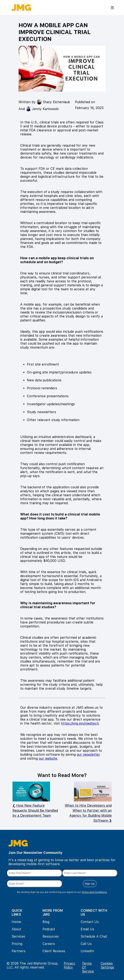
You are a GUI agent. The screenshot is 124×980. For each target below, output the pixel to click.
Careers (49, 944)
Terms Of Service (88, 967)
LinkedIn (87, 951)
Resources (51, 936)
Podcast (49, 929)
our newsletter (88, 755)
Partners (19, 951)
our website (48, 758)
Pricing (17, 944)
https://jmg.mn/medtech (80, 723)
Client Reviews (54, 951)
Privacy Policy (70, 965)
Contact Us (90, 922)
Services (18, 936)
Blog (46, 922)
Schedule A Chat (94, 936)
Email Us (87, 929)
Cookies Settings (107, 965)
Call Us (86, 944)
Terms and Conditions (94, 892)
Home (16, 922)
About (16, 929)
